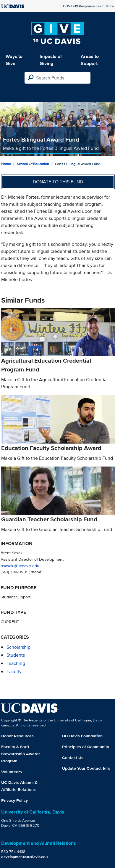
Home (6, 164)
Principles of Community (86, 747)
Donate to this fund (58, 182)
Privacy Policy (14, 800)
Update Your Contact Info (86, 768)
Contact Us (73, 758)
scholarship (18, 647)
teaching (16, 663)
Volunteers (12, 772)
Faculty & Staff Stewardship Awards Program (21, 754)
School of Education (33, 164)
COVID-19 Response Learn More (88, 6)
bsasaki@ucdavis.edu (20, 566)
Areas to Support (90, 60)
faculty (14, 672)
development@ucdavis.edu (25, 857)
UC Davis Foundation (82, 736)
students (16, 655)
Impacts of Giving (51, 60)
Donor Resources (17, 736)
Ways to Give (14, 60)
